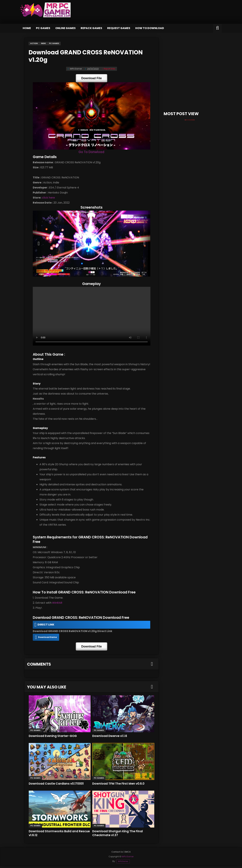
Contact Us (117, 854)
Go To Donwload (91, 153)
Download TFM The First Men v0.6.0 (120, 786)
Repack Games (91, 28)
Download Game (46, 641)
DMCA (128, 854)
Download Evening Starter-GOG (54, 738)
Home (27, 28)
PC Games (43, 28)
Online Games (65, 28)
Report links (109, 68)
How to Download (150, 28)
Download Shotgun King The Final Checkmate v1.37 (119, 835)
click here (47, 198)
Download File (91, 77)
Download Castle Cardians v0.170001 (58, 786)
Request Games (119, 28)
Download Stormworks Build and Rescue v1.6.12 (55, 835)
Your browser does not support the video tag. (92, 319)
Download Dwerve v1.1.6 (111, 738)
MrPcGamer (123, 864)
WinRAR (56, 607)
